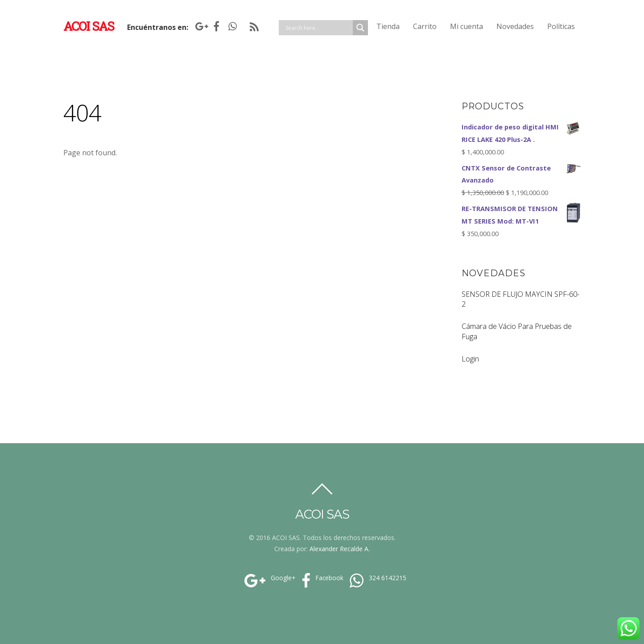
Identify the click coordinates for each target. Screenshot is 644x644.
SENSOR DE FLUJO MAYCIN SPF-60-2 (520, 299)
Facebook (321, 578)
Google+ (269, 578)
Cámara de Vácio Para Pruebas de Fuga (517, 331)
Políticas (561, 26)
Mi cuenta (466, 26)
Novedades (515, 26)
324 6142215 (377, 578)
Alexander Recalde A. (340, 549)
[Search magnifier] (360, 28)
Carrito (425, 26)
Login (470, 359)
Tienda (388, 26)
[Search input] (318, 28)
